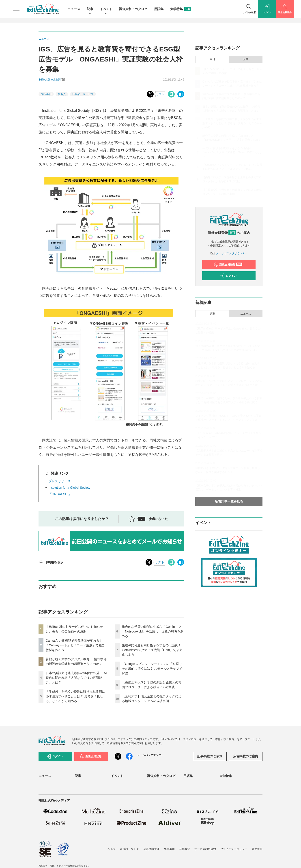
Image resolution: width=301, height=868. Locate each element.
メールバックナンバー (229, 253)
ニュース (74, 9)
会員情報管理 (151, 849)
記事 (90, 9)
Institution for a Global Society (69, 488)
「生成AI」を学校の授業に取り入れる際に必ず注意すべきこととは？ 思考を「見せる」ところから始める (75, 696)
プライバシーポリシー (234, 849)
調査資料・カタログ (133, 9)
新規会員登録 (228, 265)
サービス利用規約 (205, 849)
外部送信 (257, 849)
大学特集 (181, 9)
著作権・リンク (129, 849)
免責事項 (169, 849)
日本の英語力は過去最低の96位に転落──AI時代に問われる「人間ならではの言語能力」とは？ (76, 678)
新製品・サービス (83, 94)
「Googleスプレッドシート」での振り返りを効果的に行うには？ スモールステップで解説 (152, 669)
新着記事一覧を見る (229, 501)
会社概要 (185, 849)
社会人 (62, 94)
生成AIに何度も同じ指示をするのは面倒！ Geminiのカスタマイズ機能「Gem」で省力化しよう (152, 650)
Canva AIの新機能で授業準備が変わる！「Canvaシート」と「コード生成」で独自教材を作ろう (75, 645)
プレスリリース (60, 481)
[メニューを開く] (16, 9)
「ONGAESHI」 (60, 494)
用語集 (159, 9)
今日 (212, 59)
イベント (106, 9)
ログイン (228, 276)
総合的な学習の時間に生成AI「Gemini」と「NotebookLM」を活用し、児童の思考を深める (153, 631)
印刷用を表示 (51, 562)
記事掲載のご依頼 (210, 756)
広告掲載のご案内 (246, 756)
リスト (160, 94)
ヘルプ (112, 849)
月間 (246, 59)
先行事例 (46, 94)
